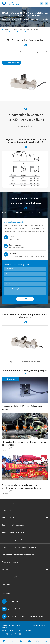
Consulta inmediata (12, 63)
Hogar (7, 29)
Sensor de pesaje (25, 503)
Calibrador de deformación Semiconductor (25, 555)
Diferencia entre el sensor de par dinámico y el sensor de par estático (24, 443)
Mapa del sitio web (8, 630)
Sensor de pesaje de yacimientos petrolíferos (25, 547)
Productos (14, 29)
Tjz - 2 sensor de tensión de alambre (18, 32)
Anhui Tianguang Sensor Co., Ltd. (21, 625)
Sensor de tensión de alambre (28, 29)
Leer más (5, 409)
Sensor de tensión (25, 510)
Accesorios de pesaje (25, 562)
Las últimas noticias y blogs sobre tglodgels (25, 371)
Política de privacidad (25, 630)
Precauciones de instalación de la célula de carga (22, 406)
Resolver (25, 569)
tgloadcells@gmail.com (15, 609)
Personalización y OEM (25, 577)
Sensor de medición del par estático (25, 532)
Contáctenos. (7, 594)
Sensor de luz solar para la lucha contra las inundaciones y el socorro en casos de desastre (21, 486)
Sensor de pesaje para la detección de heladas (25, 540)
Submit (25, 299)
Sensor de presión (25, 518)
